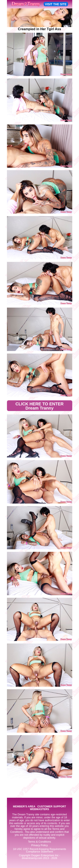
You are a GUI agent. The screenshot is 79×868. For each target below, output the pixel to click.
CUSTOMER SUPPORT (52, 807)
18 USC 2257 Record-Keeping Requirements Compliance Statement (39, 850)
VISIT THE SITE (56, 4)
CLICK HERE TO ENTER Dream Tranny (39, 406)
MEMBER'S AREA (24, 807)
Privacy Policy (39, 845)
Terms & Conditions (39, 842)
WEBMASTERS (39, 809)
